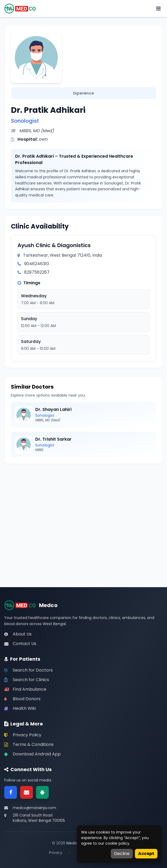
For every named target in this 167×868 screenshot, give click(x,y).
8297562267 (37, 272)
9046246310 (37, 264)
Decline (122, 854)
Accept (146, 854)
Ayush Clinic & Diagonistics (54, 245)
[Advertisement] (83, 508)
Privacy (56, 853)
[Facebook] (11, 792)
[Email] (27, 792)
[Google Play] (42, 792)
